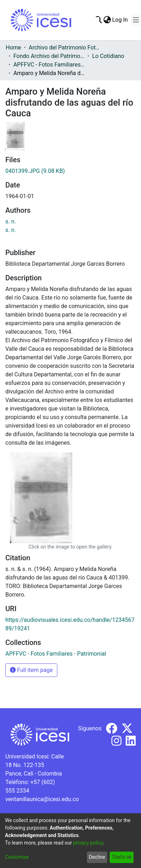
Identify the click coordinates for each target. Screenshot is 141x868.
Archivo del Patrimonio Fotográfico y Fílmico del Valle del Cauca (64, 47)
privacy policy (88, 843)
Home (13, 47)
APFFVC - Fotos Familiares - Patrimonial (49, 65)
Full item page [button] (31, 670)
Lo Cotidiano (108, 56)
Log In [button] (120, 20)
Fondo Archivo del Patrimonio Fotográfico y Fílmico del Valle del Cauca (49, 56)
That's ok (121, 857)
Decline (97, 857)
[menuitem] (107, 20)
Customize (17, 857)
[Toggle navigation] (136, 20)
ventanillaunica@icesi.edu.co (42, 799)
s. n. (11, 221)
